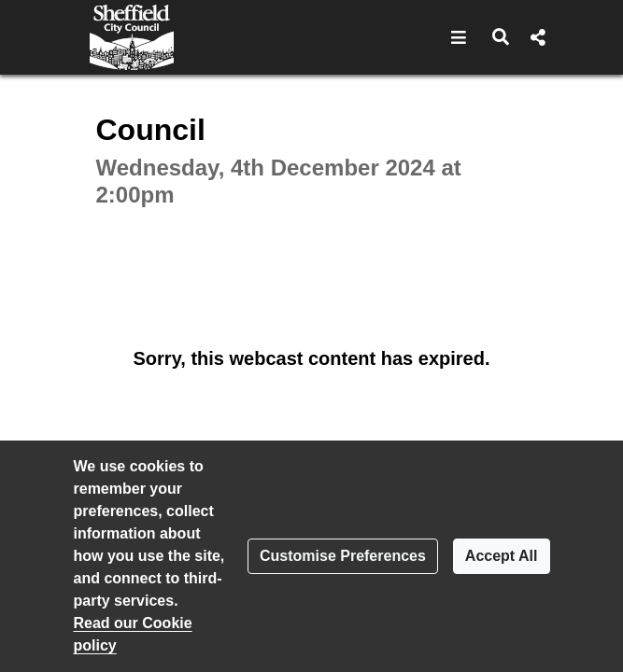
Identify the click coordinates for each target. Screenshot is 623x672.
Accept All (502, 556)
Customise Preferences (343, 556)
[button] (459, 37)
